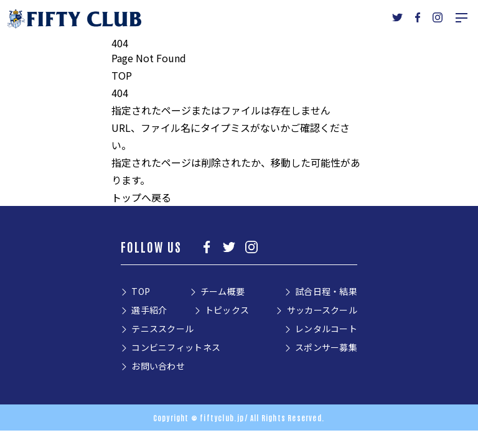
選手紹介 (149, 310)
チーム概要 (223, 291)
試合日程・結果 (326, 291)
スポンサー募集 (326, 347)
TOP (122, 75)
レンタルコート (326, 329)
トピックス (227, 310)
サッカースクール (322, 310)
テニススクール (162, 329)
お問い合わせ (158, 366)
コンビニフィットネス (176, 347)
